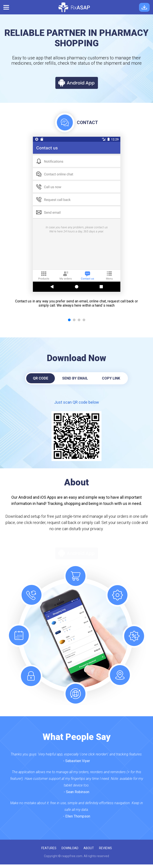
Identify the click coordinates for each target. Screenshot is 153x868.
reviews (105, 848)
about (89, 848)
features (49, 848)
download (70, 848)
